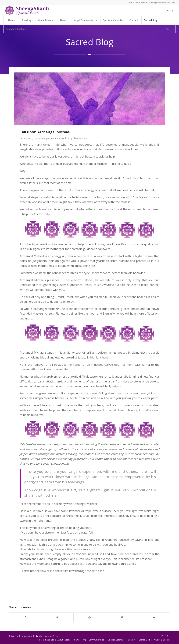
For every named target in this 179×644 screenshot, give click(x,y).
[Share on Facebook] (25, 617)
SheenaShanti (80, 138)
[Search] (168, 29)
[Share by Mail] (154, 617)
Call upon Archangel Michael (45, 132)
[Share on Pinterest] (122, 617)
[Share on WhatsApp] (90, 617)
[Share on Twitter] (57, 617)
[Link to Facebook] (173, 11)
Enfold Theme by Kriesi (47, 636)
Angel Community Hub (55, 138)
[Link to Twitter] (168, 11)
